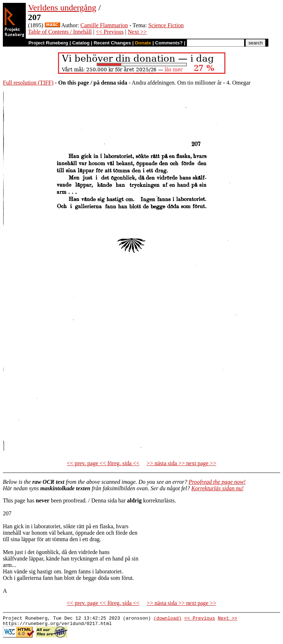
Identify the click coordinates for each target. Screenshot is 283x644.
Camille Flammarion (104, 25)
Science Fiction (166, 25)
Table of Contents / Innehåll (60, 32)
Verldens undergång (62, 8)
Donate (143, 43)
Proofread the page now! (217, 482)
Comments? (169, 43)
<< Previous (110, 32)
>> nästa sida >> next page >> (182, 463)
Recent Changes (112, 43)
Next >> (137, 32)
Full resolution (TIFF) (28, 83)
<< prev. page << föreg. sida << (103, 463)
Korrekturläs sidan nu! (218, 488)
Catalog (81, 43)
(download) (167, 619)
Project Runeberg (48, 43)
